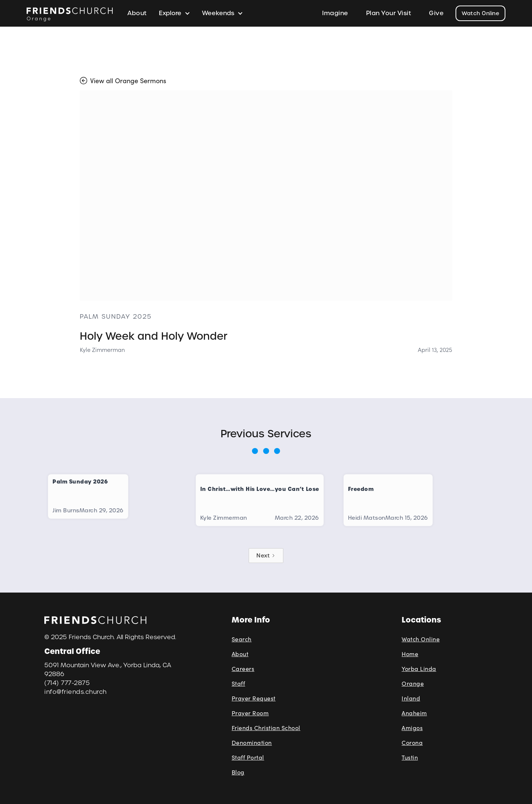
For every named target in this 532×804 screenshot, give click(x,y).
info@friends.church (76, 692)
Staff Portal (248, 757)
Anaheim (414, 713)
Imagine (335, 13)
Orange (413, 683)
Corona (412, 742)
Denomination (252, 742)
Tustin (410, 757)
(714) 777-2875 (67, 683)
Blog (238, 772)
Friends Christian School (266, 728)
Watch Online (480, 13)
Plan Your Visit (389, 13)
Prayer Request (254, 698)
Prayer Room (250, 713)
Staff (238, 683)
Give (436, 13)
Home (410, 654)
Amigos (412, 728)
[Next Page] (266, 556)
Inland (411, 698)
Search (242, 639)
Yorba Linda (419, 669)
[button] (175, 13)
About (137, 13)
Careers (243, 669)
